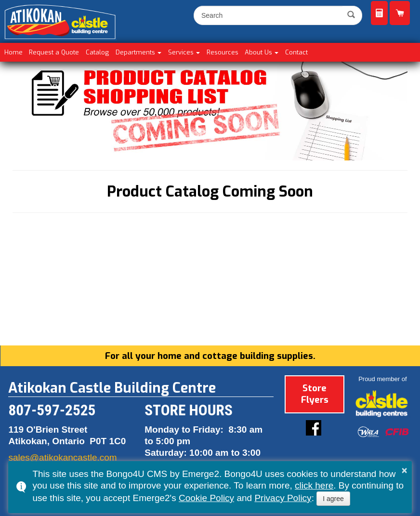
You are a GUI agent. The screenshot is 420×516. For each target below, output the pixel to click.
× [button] (405, 470)
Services (181, 52)
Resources (223, 52)
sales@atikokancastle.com (62, 457)
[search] (269, 15)
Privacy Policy (283, 498)
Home (13, 52)
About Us (258, 52)
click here (314, 485)
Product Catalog (400, 13)
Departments (135, 52)
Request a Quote (379, 13)
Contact (296, 52)
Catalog (97, 52)
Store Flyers (314, 392)
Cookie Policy (206, 498)
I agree (333, 499)
